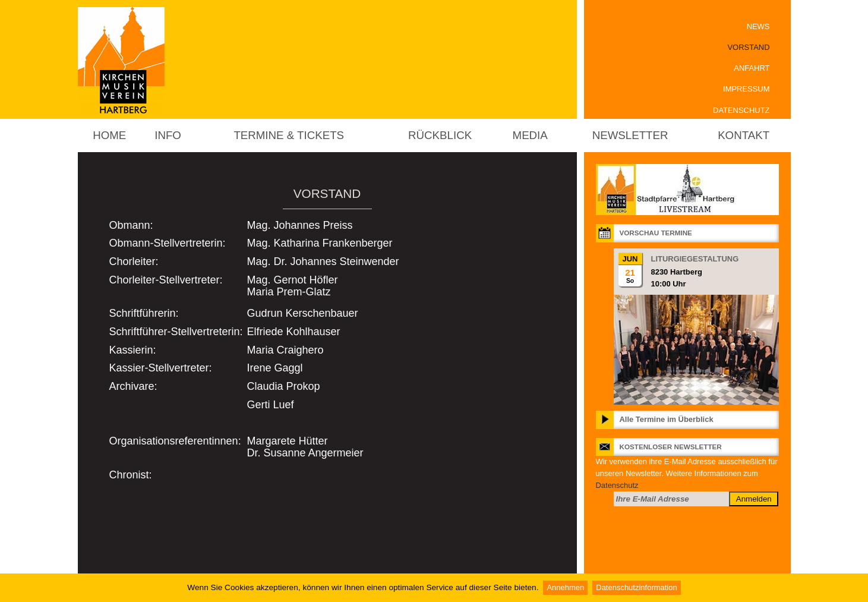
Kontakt (744, 135)
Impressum (746, 89)
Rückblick (440, 135)
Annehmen (565, 587)
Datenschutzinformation (636, 587)
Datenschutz (741, 110)
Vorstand (748, 47)
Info (168, 135)
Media (530, 135)
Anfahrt (752, 68)
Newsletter (630, 135)
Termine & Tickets (289, 135)
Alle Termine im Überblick (667, 419)
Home (109, 135)
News (758, 26)
